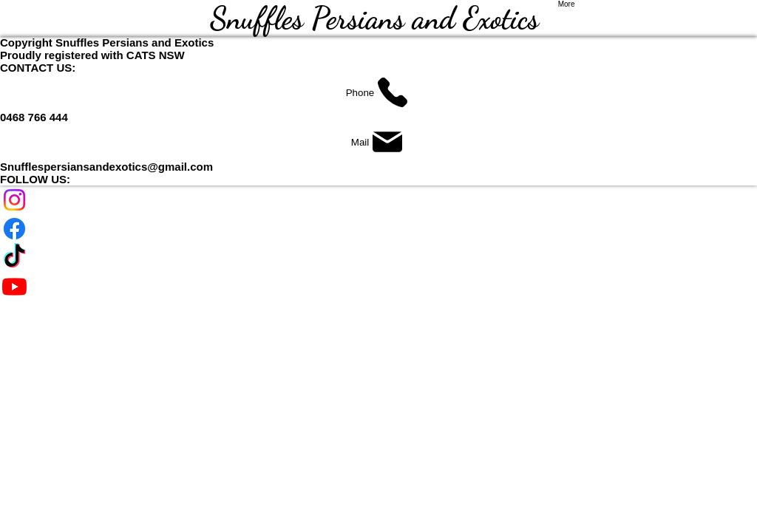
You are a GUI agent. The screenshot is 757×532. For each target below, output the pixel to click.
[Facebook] (378, 229)
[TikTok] (378, 258)
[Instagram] (378, 200)
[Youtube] (378, 286)
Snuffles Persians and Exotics (378, 18)
